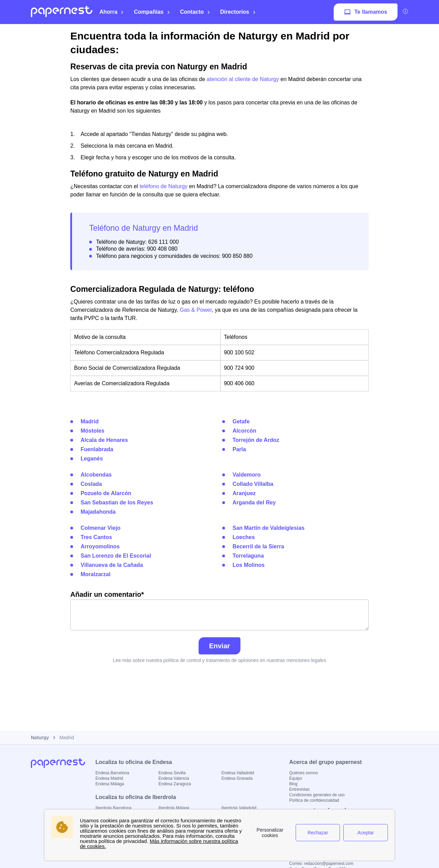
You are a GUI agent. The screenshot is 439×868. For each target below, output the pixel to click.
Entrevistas (299, 789)
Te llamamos (366, 12)
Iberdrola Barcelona (113, 808)
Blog (293, 784)
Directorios (238, 12)
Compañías (152, 12)
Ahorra (112, 12)
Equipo (295, 778)
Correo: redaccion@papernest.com (321, 864)
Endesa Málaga (110, 784)
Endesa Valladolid (238, 773)
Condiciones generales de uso (317, 795)
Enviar (219, 646)
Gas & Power (196, 310)
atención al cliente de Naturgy (243, 79)
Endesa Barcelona (112, 773)
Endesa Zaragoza (175, 784)
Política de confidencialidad (314, 800)
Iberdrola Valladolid (239, 808)
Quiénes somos (303, 773)
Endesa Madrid (109, 778)
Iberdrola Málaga (174, 808)
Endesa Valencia (174, 778)
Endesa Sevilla (172, 773)
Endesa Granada (237, 778)
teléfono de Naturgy (164, 186)
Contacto (195, 12)
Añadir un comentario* (219, 610)
